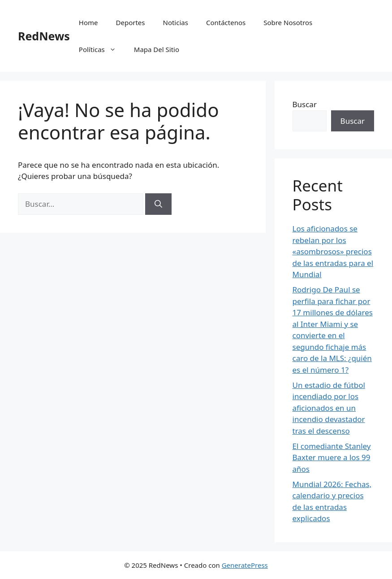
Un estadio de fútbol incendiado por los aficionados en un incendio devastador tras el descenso (329, 408)
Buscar (305, 104)
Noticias (175, 22)
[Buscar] (158, 204)
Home (88, 22)
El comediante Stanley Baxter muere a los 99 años (332, 457)
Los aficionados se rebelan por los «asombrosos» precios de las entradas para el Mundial (333, 251)
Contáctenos (226, 22)
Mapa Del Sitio (157, 49)
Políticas (102, 49)
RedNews (44, 36)
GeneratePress (245, 565)
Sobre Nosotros (288, 22)
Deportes (131, 22)
